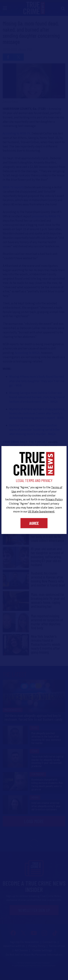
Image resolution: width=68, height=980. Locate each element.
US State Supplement (41, 512)
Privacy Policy (54, 499)
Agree (34, 523)
